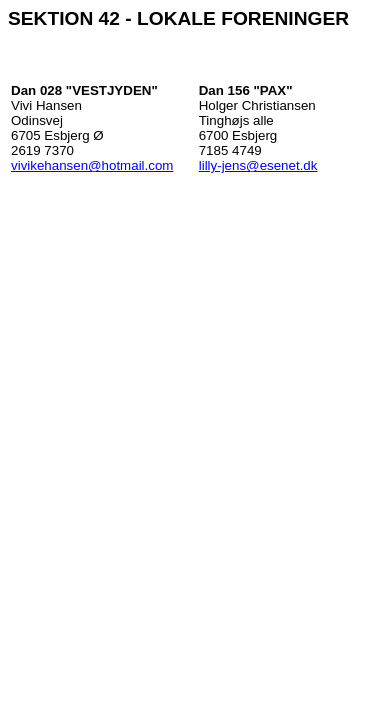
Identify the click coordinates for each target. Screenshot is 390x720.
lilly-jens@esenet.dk (258, 165)
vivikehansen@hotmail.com (92, 165)
